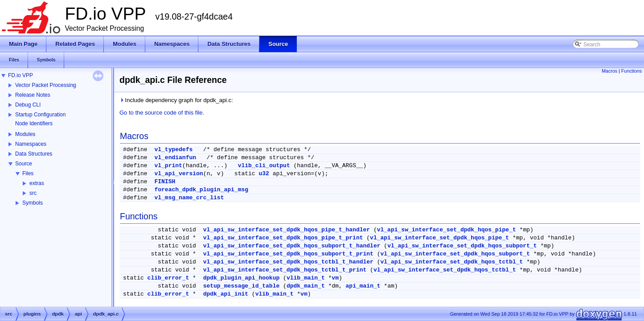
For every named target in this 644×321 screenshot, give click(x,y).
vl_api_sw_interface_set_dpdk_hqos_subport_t (462, 246)
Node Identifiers (34, 123)
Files (28, 173)
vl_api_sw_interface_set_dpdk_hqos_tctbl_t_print (285, 270)
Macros (609, 71)
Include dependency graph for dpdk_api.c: (176, 100)
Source (24, 164)
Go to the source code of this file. (162, 113)
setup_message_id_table (242, 286)
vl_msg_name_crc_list (189, 198)
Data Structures (34, 154)
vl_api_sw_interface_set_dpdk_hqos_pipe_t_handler (287, 230)
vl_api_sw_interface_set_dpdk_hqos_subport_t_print (288, 254)
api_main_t (363, 286)
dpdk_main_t (306, 286)
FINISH (165, 182)
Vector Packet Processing (46, 85)
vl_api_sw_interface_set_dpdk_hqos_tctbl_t (452, 262)
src (33, 193)
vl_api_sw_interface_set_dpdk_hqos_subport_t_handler (292, 246)
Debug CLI (28, 105)
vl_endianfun (175, 158)
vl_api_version (178, 174)
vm (335, 278)
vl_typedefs (173, 150)
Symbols (33, 203)
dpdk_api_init (226, 294)
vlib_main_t (306, 278)
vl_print (168, 166)
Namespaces (31, 144)
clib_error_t (168, 278)
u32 (264, 174)
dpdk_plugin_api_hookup (242, 278)
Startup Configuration (40, 115)
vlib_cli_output (264, 166)
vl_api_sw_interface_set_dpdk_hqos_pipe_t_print (283, 238)
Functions (632, 71)
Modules (25, 134)
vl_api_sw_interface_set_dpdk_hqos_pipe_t (447, 230)
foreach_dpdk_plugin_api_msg (201, 190)
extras (37, 183)
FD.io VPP (21, 75)
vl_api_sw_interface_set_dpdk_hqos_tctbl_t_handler (288, 262)
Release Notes (33, 95)
